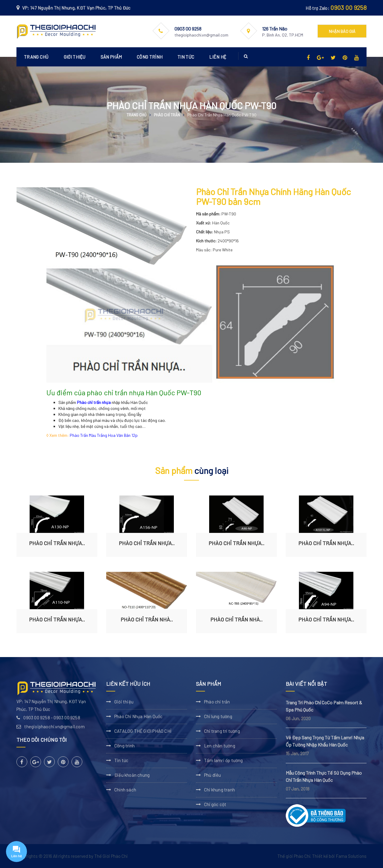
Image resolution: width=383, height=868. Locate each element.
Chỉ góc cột (215, 804)
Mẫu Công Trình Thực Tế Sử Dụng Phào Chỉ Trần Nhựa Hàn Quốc (324, 776)
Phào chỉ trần (167, 115)
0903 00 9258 (348, 7)
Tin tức (186, 57)
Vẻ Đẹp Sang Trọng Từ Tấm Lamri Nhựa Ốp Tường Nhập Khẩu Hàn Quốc (325, 741)
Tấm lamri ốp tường (224, 760)
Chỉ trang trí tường (222, 731)
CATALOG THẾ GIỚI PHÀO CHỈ (143, 731)
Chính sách (125, 790)
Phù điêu (213, 775)
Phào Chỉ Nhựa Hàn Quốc (138, 716)
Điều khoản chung (132, 775)
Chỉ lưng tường (218, 716)
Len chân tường (220, 746)
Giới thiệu (75, 57)
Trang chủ (36, 57)
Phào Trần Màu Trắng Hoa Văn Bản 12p (104, 435)
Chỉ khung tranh (219, 790)
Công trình (150, 57)
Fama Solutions (351, 856)
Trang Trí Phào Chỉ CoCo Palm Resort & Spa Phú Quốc (324, 706)
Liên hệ (218, 57)
